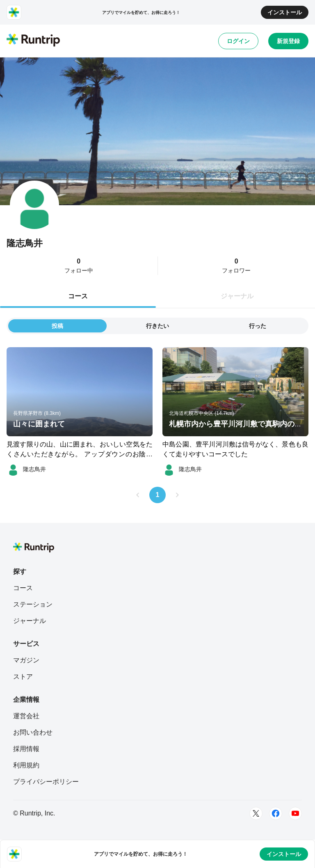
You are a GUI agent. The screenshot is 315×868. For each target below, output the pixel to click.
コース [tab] (78, 296)
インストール (285, 12)
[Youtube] (295, 813)
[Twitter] (256, 813)
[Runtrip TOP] (33, 41)
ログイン (238, 41)
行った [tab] (258, 326)
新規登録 (288, 41)
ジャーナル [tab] (237, 296)
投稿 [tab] (57, 326)
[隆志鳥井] (26, 469)
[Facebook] (276, 813)
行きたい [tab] (157, 326)
